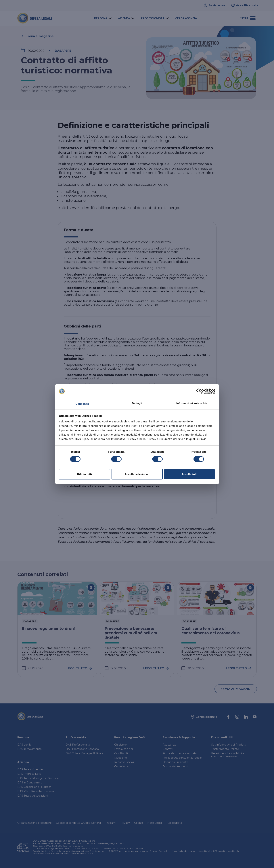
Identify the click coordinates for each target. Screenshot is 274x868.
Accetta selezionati (137, 474)
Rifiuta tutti (85, 474)
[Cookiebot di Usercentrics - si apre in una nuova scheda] (199, 391)
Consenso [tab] (82, 404)
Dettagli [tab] (137, 403)
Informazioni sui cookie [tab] (192, 403)
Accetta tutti (189, 474)
